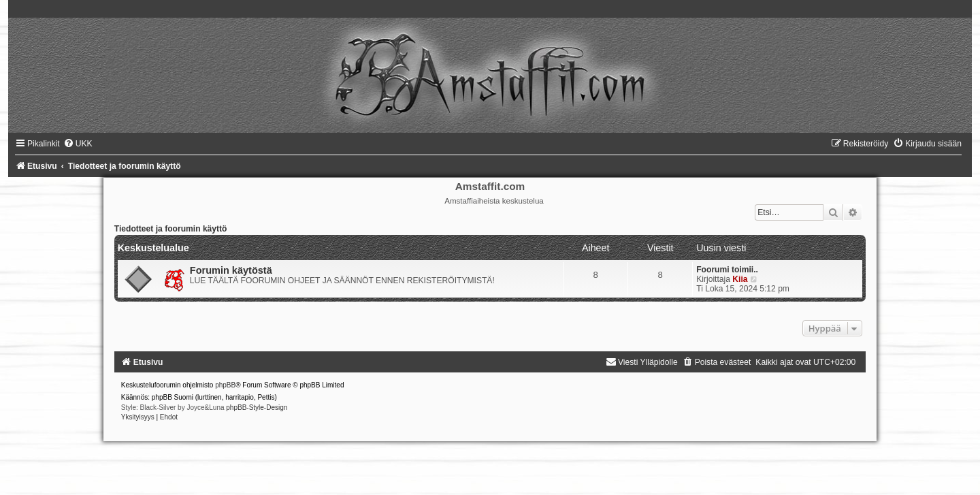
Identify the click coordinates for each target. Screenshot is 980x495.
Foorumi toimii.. (727, 270)
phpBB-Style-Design (257, 408)
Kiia (740, 279)
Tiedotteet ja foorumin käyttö (171, 229)
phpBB (225, 385)
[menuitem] (78, 144)
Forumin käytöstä (231, 270)
